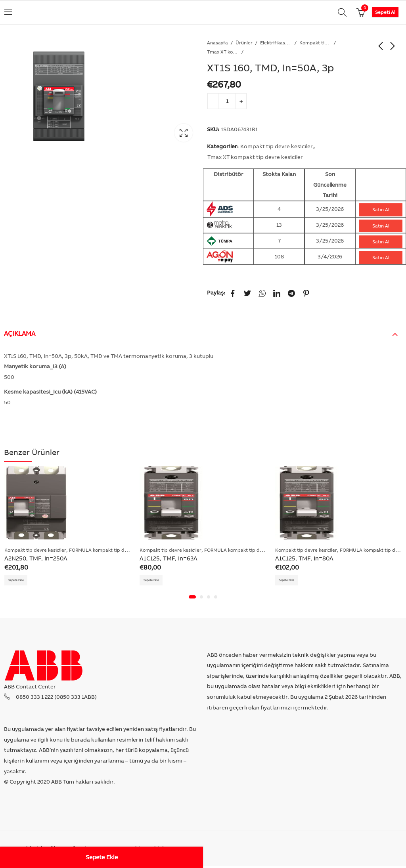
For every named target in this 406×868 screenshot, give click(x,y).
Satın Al (381, 209)
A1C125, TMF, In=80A (304, 558)
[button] (192, 599)
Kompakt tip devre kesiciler (315, 43)
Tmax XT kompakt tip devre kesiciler (223, 52)
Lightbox (184, 133)
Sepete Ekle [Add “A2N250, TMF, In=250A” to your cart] (20, 581)
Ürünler (244, 43)
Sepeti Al (385, 12)
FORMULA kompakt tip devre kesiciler (111, 550)
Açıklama (20, 333)
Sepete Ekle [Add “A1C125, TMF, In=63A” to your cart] (155, 581)
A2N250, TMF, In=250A (36, 558)
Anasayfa (217, 43)
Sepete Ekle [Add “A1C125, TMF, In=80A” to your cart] (291, 581)
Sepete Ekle (102, 857)
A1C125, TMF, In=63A (169, 558)
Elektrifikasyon (276, 43)
